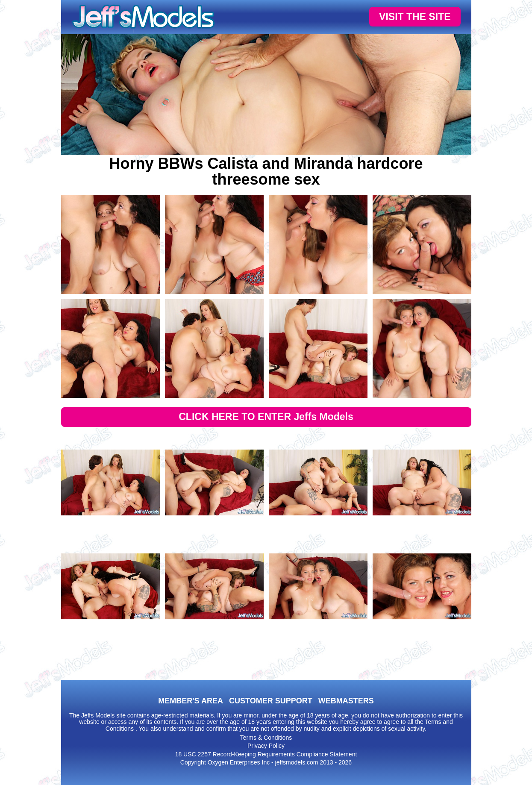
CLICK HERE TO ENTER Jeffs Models (266, 417)
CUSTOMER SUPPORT (271, 701)
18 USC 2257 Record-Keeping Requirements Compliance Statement (266, 754)
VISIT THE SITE (415, 17)
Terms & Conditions (266, 738)
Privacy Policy (266, 746)
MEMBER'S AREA (191, 701)
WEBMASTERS (346, 701)
